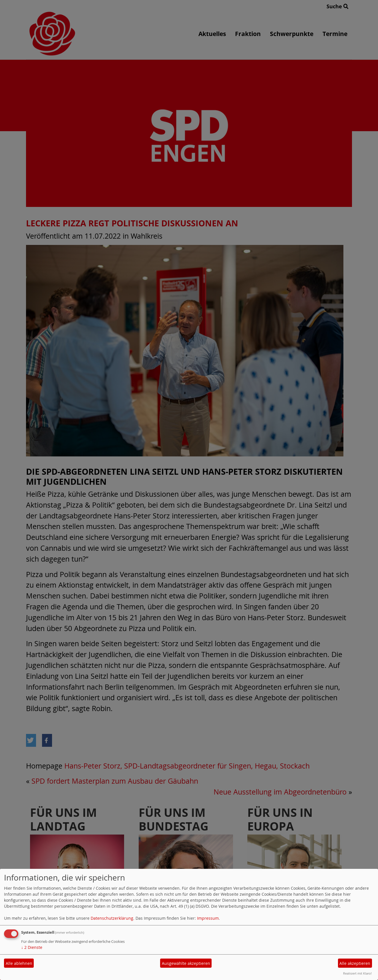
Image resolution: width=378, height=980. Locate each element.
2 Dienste (32, 947)
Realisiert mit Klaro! (357, 973)
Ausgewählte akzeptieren (186, 963)
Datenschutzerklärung (112, 918)
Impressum (208, 918)
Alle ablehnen (19, 963)
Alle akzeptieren (355, 963)
